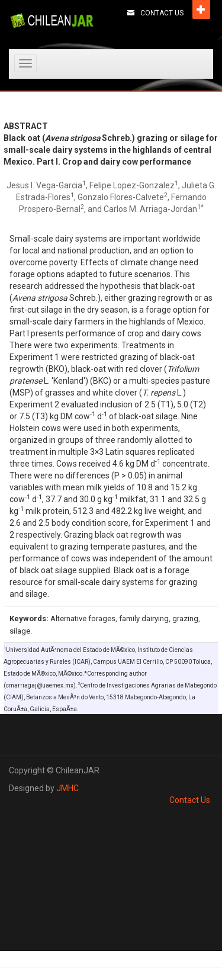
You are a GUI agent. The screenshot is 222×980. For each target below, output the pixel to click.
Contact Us (162, 13)
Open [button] (201, 9)
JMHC (67, 788)
